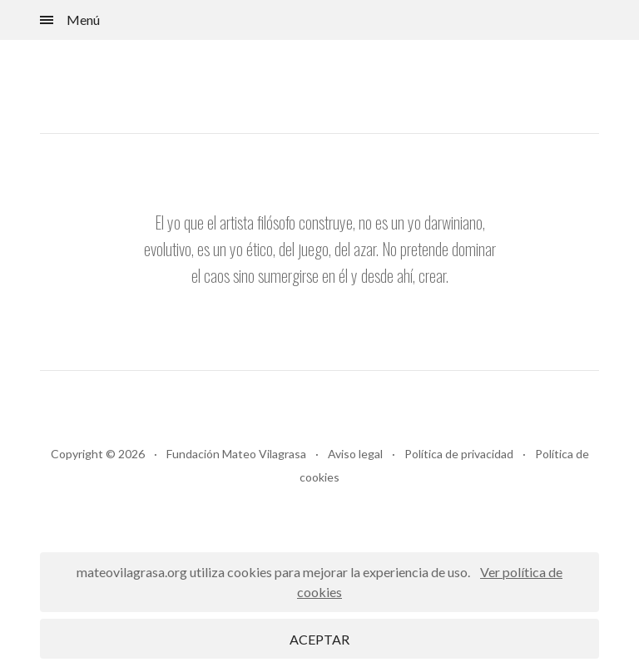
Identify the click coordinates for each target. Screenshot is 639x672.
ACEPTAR (319, 639)
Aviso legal (355, 454)
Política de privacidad (459, 454)
